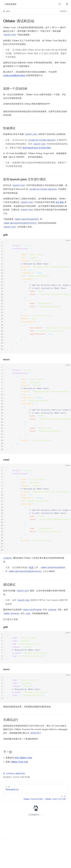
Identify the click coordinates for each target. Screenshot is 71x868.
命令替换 (60, 202)
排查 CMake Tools (23, 758)
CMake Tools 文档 (19, 762)
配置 (31, 567)
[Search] (60, 4)
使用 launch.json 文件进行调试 (37, 148)
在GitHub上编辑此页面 (14, 773)
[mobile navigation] (67, 4)
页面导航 (64, 11)
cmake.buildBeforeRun (14, 75)
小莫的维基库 (10, 4)
